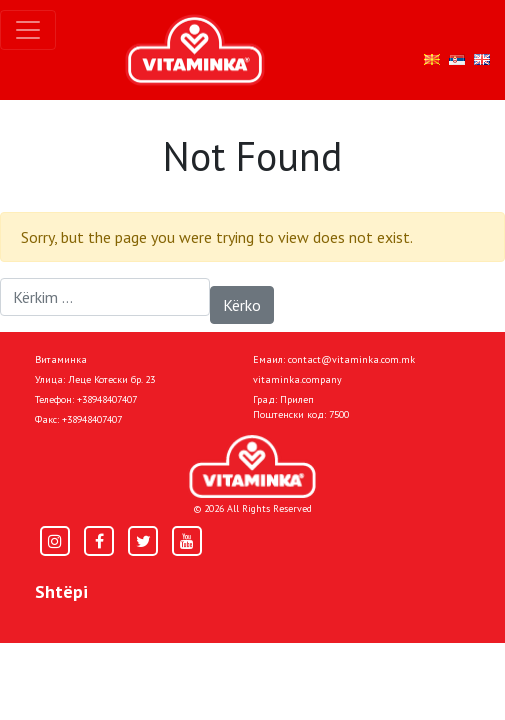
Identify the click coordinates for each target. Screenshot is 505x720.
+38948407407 (107, 399)
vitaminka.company (297, 379)
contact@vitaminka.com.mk (351, 359)
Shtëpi (61, 591)
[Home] (252, 466)
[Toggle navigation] (28, 30)
